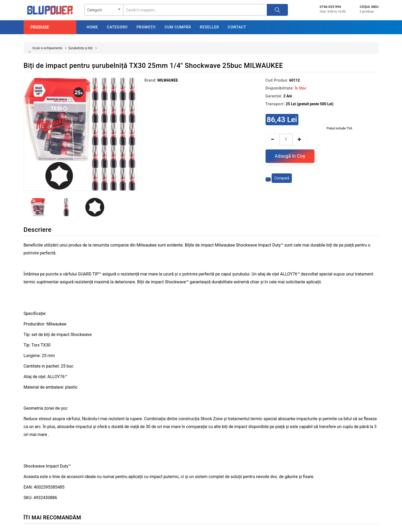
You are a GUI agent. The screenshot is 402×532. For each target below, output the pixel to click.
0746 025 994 (330, 7)
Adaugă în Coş (290, 156)
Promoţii (146, 27)
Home (93, 27)
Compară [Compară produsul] (282, 178)
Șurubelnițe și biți (80, 48)
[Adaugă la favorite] (268, 179)
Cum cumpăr (178, 27)
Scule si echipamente (47, 48)
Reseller (209, 27)
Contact (237, 27)
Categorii (117, 27)
